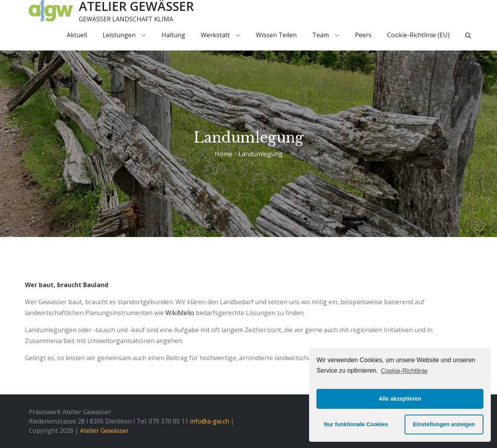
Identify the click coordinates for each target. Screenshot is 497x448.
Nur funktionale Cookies (356, 424)
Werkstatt (221, 35)
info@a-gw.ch (209, 421)
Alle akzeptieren (400, 399)
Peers (363, 35)
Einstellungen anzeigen (444, 424)
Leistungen (124, 35)
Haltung (173, 35)
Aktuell (77, 35)
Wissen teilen (276, 35)
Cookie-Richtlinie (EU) (418, 35)
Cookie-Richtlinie (404, 371)
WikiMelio (180, 313)
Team (326, 35)
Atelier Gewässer (104, 431)
